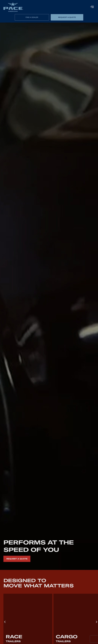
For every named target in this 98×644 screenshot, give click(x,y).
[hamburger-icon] (92, 7)
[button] (5, 622)
